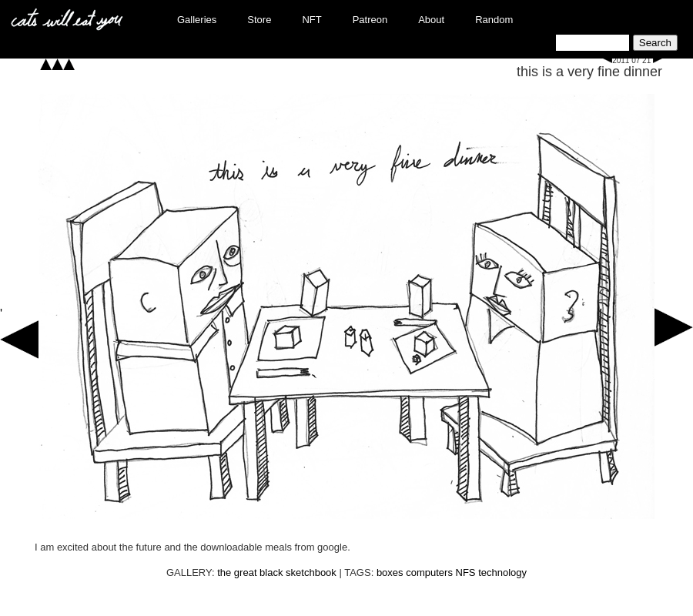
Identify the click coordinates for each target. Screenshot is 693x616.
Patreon (370, 20)
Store (259, 20)
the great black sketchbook (277, 572)
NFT (311, 20)
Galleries (197, 20)
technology (502, 572)
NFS (466, 572)
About (431, 20)
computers (429, 572)
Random (494, 20)
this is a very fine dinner (589, 72)
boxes (390, 572)
